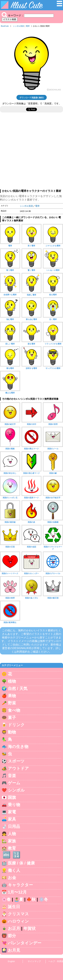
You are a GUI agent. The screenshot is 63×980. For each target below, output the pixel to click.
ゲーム (14, 783)
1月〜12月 (17, 892)
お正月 (14, 928)
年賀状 (30, 928)
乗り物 (14, 805)
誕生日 (14, 907)
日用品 (14, 826)
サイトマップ (34, 961)
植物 (12, 681)
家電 (12, 812)
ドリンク (16, 725)
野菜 (12, 703)
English (11, 961)
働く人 (14, 870)
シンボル (16, 790)
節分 (12, 936)
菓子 (12, 718)
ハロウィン (18, 921)
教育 (12, 848)
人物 (12, 834)
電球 (28, 26)
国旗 (12, 797)
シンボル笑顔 (18, 26)
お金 (12, 878)
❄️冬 (44, 899)
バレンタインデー (25, 943)
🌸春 (6, 899)
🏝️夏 (19, 899)
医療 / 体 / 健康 (21, 863)
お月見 (14, 950)
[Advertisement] (32, 153)
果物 (12, 696)
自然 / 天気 (18, 688)
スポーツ (16, 761)
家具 (12, 819)
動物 (12, 732)
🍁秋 (31, 899)
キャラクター (20, 885)
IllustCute (5, 26)
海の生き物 (18, 747)
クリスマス (18, 914)
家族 (12, 841)
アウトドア (18, 768)
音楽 (12, 776)
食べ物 (14, 710)
